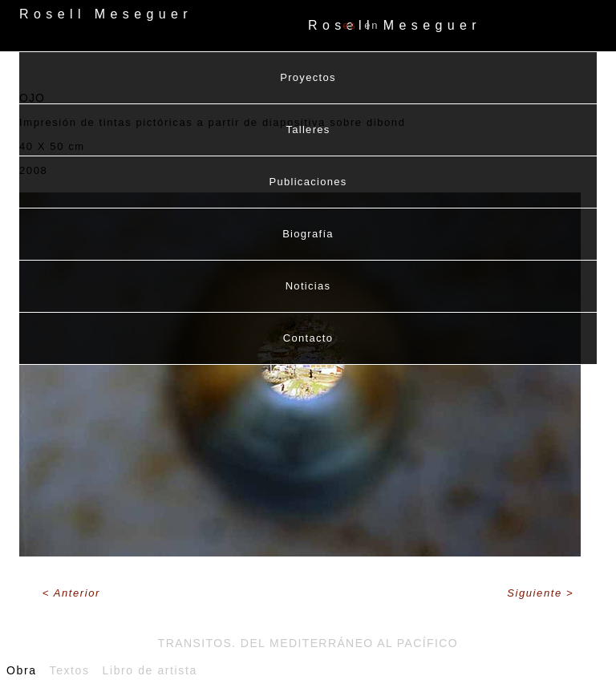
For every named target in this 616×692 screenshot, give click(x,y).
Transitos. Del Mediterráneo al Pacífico (308, 643)
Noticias (308, 286)
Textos (70, 670)
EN (371, 25)
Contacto (308, 338)
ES (349, 25)
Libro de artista (150, 670)
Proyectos (308, 77)
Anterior (77, 593)
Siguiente (537, 593)
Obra (22, 670)
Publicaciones (308, 182)
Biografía (308, 234)
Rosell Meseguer (395, 25)
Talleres (308, 129)
